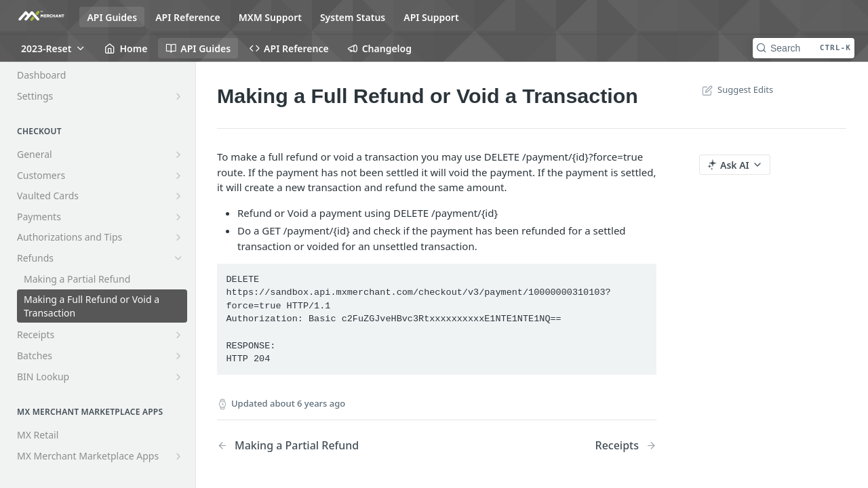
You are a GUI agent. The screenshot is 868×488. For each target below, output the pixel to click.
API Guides (112, 17)
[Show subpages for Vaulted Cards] (178, 196)
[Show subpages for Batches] (178, 356)
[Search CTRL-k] (804, 48)
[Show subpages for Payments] (178, 217)
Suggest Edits (736, 89)
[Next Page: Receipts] (626, 446)
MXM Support (270, 17)
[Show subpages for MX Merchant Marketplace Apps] (178, 456)
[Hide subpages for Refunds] (178, 258)
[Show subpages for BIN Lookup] (178, 377)
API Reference (188, 17)
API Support (431, 17)
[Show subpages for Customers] (178, 176)
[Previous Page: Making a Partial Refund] (311, 446)
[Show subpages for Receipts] (178, 335)
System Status (353, 17)
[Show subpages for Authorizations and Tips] (178, 237)
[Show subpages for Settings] (178, 96)
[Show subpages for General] (178, 155)
